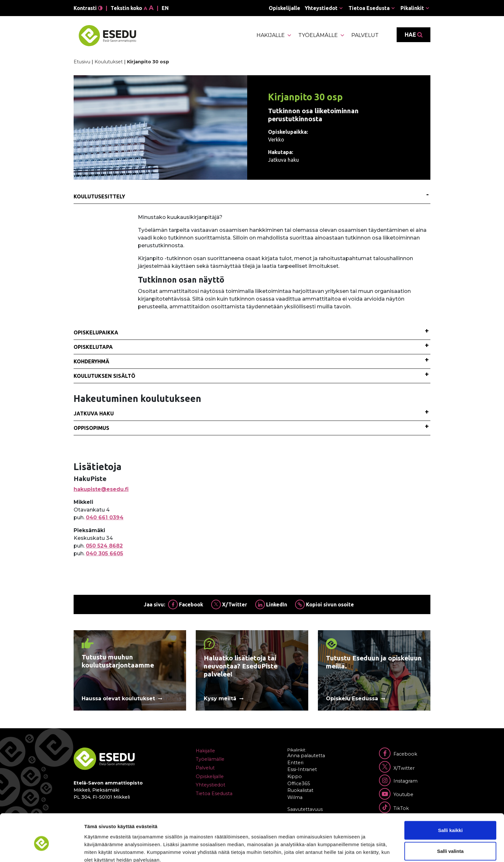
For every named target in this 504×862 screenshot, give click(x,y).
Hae (414, 35)
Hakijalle (274, 35)
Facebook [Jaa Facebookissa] (186, 604)
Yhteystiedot (321, 8)
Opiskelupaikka (96, 332)
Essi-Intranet (302, 769)
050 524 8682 (104, 546)
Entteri (295, 763)
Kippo (295, 776)
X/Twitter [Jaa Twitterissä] (229, 604)
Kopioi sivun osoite (324, 604)
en (165, 8)
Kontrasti (88, 8)
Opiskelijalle (284, 8)
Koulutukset (109, 62)
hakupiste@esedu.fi (101, 489)
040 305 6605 (104, 553)
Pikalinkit (412, 8)
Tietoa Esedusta (369, 8)
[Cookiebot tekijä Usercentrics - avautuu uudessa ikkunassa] (42, 849)
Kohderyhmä (91, 361)
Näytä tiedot (344, 849)
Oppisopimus (91, 428)
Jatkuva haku (94, 413)
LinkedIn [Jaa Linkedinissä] (271, 604)
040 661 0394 (105, 517)
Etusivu (82, 62)
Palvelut (365, 35)
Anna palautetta (306, 756)
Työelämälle (322, 35)
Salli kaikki (450, 799)
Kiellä (450, 841)
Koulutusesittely (99, 196)
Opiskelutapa (93, 347)
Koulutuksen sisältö (104, 376)
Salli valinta (450, 820)
